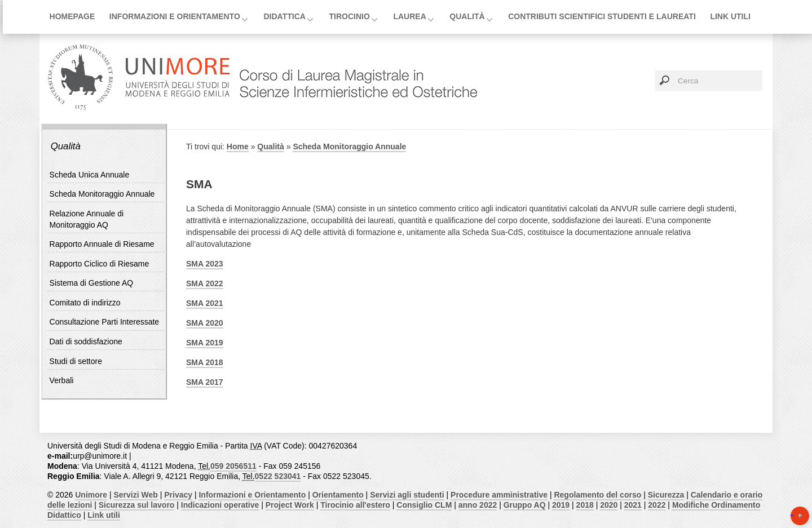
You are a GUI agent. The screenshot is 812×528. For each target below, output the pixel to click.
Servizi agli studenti (407, 495)
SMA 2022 (205, 283)
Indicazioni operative (220, 505)
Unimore (91, 495)
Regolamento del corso (597, 495)
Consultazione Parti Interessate (105, 322)
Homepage (72, 16)
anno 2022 (478, 505)
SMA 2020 (205, 323)
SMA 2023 (205, 264)
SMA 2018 (205, 362)
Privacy (178, 495)
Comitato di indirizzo (85, 303)
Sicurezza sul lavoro (137, 505)
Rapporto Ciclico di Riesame (100, 264)
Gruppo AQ (525, 505)
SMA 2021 (205, 303)
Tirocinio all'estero (355, 505)
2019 (561, 505)
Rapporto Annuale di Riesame (102, 244)
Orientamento (338, 495)
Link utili (730, 16)
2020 (609, 505)
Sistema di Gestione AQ (92, 283)
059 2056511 (233, 466)
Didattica (284, 16)
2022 (657, 505)
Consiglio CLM (424, 505)
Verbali (62, 380)
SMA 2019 (205, 343)
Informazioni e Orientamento (175, 16)
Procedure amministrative (499, 495)
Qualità (467, 16)
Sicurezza (666, 495)
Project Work (290, 505)
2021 (633, 505)
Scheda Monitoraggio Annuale (102, 194)
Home (238, 147)
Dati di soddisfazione (86, 341)
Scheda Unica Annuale (90, 175)
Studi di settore (76, 361)
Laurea (409, 16)
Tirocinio (349, 16)
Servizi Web (135, 495)
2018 (585, 505)
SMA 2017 (205, 382)
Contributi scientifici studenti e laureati (602, 16)
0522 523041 (278, 476)
